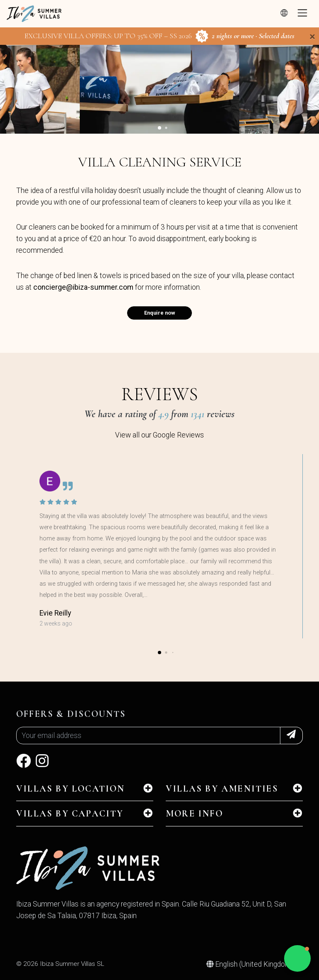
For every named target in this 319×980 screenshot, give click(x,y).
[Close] (312, 37)
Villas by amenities (222, 789)
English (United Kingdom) (251, 964)
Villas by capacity (70, 814)
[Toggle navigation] (302, 14)
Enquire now (159, 313)
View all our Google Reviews (159, 435)
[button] (159, 128)
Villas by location (71, 789)
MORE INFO (194, 814)
